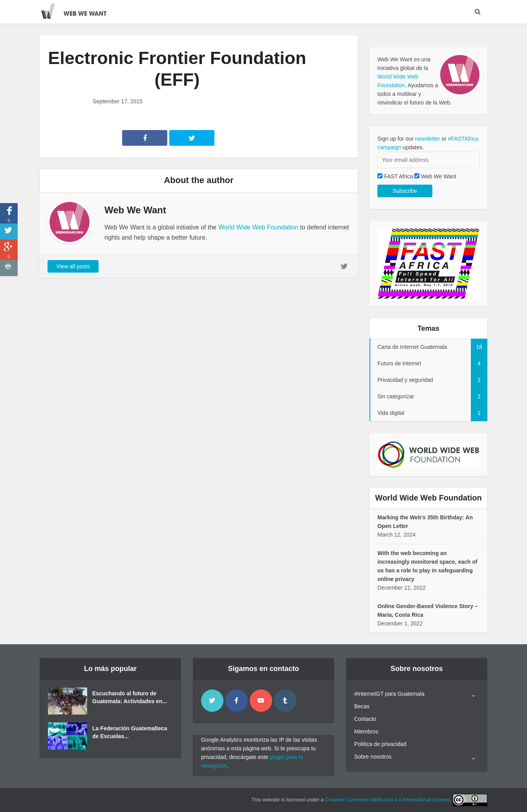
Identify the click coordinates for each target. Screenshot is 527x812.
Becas (362, 706)
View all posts (73, 266)
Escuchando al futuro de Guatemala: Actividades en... (130, 697)
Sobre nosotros (373, 757)
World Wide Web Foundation (258, 227)
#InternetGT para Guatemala (389, 694)
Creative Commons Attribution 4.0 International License (388, 800)
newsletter (428, 139)
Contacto (365, 719)
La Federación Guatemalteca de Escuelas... (130, 732)
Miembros (366, 731)
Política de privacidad (380, 744)
